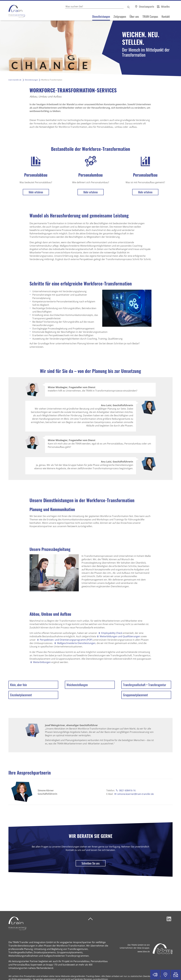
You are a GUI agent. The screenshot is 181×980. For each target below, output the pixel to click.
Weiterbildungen (42, 662)
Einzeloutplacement (21, 695)
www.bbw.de (144, 951)
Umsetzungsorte (147, 6)
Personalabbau (36, 175)
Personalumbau (90, 175)
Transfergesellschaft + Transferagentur (145, 685)
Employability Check (112, 633)
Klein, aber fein (18, 685)
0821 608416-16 (127, 790)
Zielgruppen (120, 16)
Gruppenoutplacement (136, 695)
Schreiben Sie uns (91, 863)
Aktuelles (165, 6)
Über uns (134, 16)
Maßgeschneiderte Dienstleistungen (76, 643)
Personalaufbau (145, 175)
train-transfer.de (15, 80)
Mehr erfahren (36, 192)
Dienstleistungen (101, 16)
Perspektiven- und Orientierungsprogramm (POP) (66, 640)
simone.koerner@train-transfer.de (136, 794)
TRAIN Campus (150, 16)
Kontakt (166, 16)
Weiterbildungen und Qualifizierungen (120, 636)
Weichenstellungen (77, 685)
